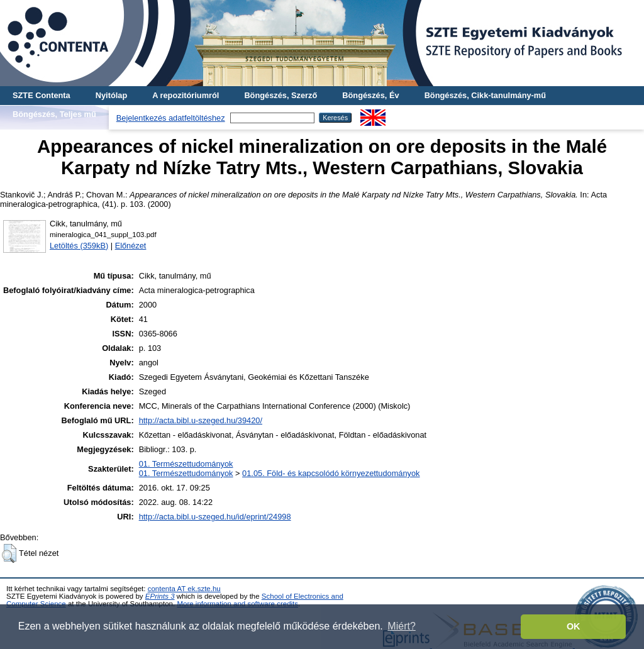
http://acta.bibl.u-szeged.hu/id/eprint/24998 (215, 517)
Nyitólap (111, 95)
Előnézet (131, 246)
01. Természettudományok (186, 464)
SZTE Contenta (42, 95)
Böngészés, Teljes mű (54, 114)
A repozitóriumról (186, 95)
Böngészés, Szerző (280, 95)
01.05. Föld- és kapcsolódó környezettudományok (331, 473)
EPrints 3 (160, 596)
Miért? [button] (401, 626)
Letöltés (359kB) (79, 246)
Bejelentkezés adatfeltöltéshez (171, 118)
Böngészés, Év (370, 95)
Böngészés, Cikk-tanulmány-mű (485, 95)
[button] (9, 553)
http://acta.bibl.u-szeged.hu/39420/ (201, 420)
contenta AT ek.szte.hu (184, 589)
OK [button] (574, 626)
